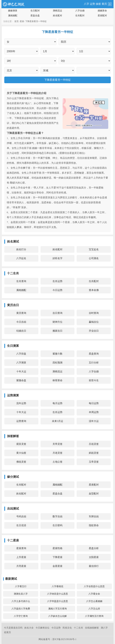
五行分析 (94, 363)
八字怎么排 (94, 609)
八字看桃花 (57, 586)
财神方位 (57, 322)
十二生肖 (78, 628)
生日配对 (35, 11)
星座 (22, 21)
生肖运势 (57, 281)
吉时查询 (94, 313)
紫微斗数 (57, 354)
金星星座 (57, 566)
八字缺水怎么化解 (57, 616)
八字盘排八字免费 (21, 609)
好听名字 (57, 258)
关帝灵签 (57, 444)
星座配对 (102, 16)
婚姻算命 (102, 11)
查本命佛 (94, 290)
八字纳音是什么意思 (57, 594)
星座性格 (57, 548)
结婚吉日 (21, 331)
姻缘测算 (13, 11)
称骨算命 (57, 380)
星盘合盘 (35, 16)
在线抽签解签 (92, 628)
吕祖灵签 (94, 444)
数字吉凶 (57, 516)
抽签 (98, 4)
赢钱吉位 (94, 322)
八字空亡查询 (21, 616)
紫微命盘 (21, 380)
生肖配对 (80, 16)
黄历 (104, 4)
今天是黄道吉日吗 (13, 628)
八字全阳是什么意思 (94, 586)
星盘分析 (94, 548)
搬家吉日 (57, 331)
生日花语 (21, 525)
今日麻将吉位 (43, 628)
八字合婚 (80, 11)
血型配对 (94, 494)
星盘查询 (94, 354)
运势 (92, 4)
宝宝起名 (94, 249)
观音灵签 (21, 444)
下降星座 (57, 557)
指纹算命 (94, 525)
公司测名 (94, 258)
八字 (86, 4)
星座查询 (21, 548)
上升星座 (21, 557)
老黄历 (7, 632)
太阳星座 (94, 557)
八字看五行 (21, 586)
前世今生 (94, 380)
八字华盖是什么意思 (57, 601)
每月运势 (57, 403)
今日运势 (57, 290)
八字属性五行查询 (94, 616)
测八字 (104, 628)
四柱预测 (57, 363)
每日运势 (94, 403)
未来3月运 (57, 421)
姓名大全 (29, 628)
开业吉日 (94, 331)
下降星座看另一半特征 (36, 21)
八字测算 (21, 363)
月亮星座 (21, 566)
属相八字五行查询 (57, 609)
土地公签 (57, 462)
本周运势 (94, 412)
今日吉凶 (21, 322)
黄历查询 (21, 313)
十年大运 (21, 372)
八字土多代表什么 (21, 601)
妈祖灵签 (94, 453)
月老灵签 (57, 453)
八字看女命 (94, 594)
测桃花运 (57, 11)
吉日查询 (57, 313)
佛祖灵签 (21, 462)
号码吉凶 (21, 516)
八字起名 (21, 258)
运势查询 (21, 421)
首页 (16, 21)
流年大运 (94, 421)
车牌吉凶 (94, 516)
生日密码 (57, 525)
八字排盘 (21, 354)
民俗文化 (67, 628)
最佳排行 (94, 566)
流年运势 (21, 403)
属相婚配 (13, 16)
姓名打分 (21, 249)
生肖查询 (21, 281)
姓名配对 (57, 16)
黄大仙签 (21, 453)
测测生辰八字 (21, 594)
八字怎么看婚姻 (94, 601)
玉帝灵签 (94, 462)
